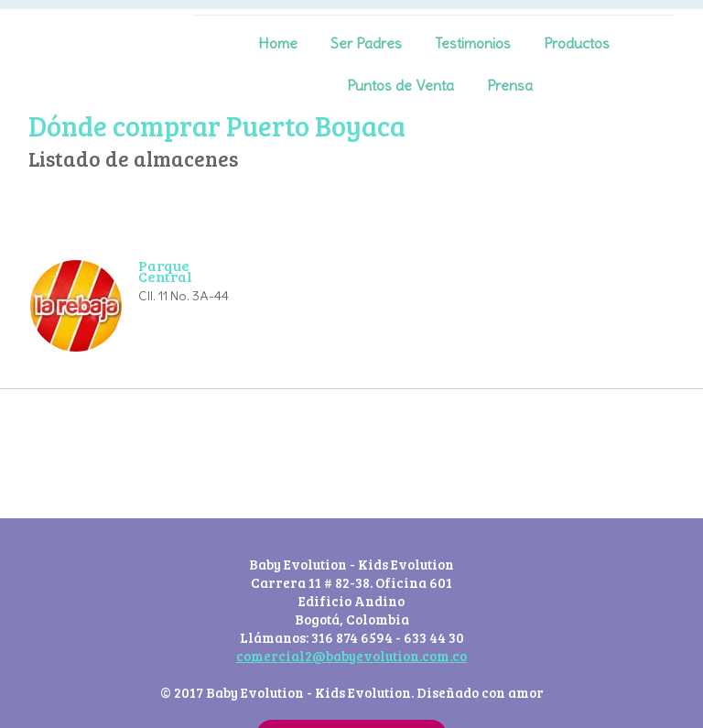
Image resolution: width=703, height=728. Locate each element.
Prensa (510, 85)
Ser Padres (366, 43)
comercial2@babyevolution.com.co (351, 656)
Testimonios (473, 43)
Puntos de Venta (400, 85)
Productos (577, 43)
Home (278, 43)
